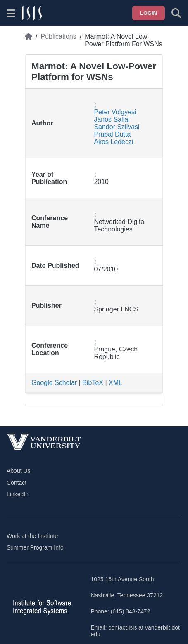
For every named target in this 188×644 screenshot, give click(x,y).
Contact (17, 483)
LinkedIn (18, 494)
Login (149, 13)
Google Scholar (54, 383)
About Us (19, 471)
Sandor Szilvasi (117, 127)
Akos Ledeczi (113, 142)
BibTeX (93, 383)
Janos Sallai (112, 119)
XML (115, 383)
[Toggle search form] (176, 13)
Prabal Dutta (112, 134)
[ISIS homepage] (32, 13)
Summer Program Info (35, 547)
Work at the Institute (32, 536)
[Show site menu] (11, 13)
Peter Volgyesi (115, 112)
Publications (58, 37)
